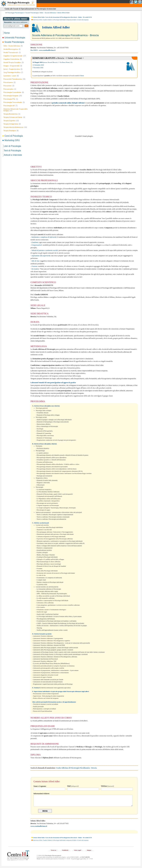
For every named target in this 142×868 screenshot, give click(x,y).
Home (7, 33)
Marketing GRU (11, 140)
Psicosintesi (9, 86)
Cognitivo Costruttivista (13, 59)
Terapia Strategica (11, 131)
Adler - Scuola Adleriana (48, 13)
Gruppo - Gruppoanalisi (13, 66)
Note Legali (78, 852)
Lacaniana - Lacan (11, 76)
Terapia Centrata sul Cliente (14, 117)
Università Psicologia (14, 38)
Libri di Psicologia (12, 146)
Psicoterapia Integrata (13, 96)
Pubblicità (65, 852)
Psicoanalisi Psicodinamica (14, 79)
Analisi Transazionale (12, 52)
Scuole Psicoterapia (32, 13)
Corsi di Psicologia (13, 136)
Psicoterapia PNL (11, 99)
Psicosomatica (10, 89)
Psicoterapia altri (10, 106)
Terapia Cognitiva (11, 121)
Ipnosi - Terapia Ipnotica (13, 69)
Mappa (89, 852)
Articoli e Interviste (13, 155)
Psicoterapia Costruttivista (14, 92)
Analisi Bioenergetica (12, 49)
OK (26, 26)
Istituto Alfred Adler (63, 13)
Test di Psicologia (12, 151)
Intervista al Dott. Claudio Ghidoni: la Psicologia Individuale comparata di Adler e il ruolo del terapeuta (61, 20)
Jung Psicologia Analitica (13, 72)
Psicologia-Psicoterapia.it (16, 13)
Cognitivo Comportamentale (15, 56)
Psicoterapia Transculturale (14, 102)
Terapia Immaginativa (12, 124)
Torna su (54, 852)
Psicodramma (9, 82)
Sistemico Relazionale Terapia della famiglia (15, 110)
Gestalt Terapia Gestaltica (14, 62)
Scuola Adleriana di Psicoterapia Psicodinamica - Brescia (76, 768)
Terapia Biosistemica (12, 114)
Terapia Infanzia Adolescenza (15, 127)
